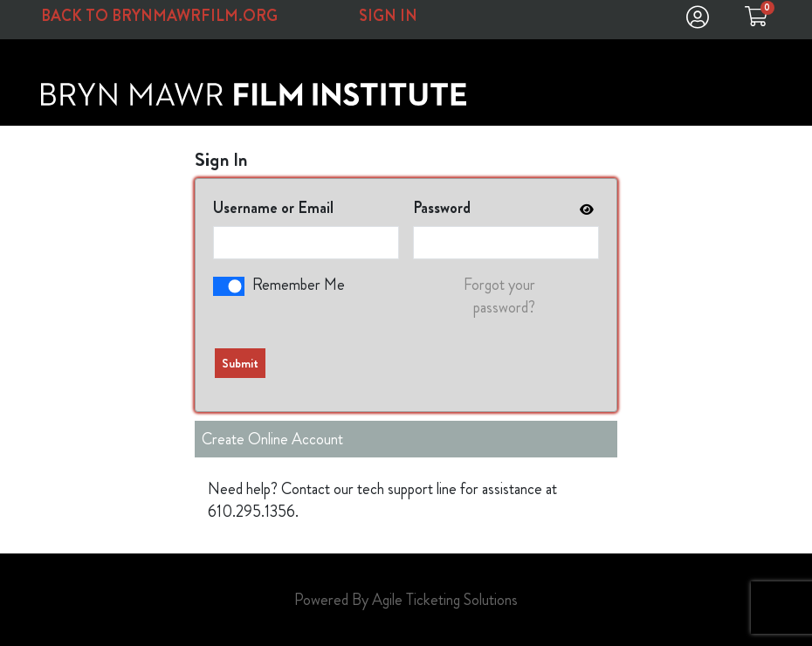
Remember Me (299, 285)
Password (442, 208)
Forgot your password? (499, 296)
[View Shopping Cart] (756, 21)
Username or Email (273, 208)
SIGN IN (388, 16)
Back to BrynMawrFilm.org (159, 16)
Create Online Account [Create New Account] (272, 439)
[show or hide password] (585, 209)
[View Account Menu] (698, 21)
